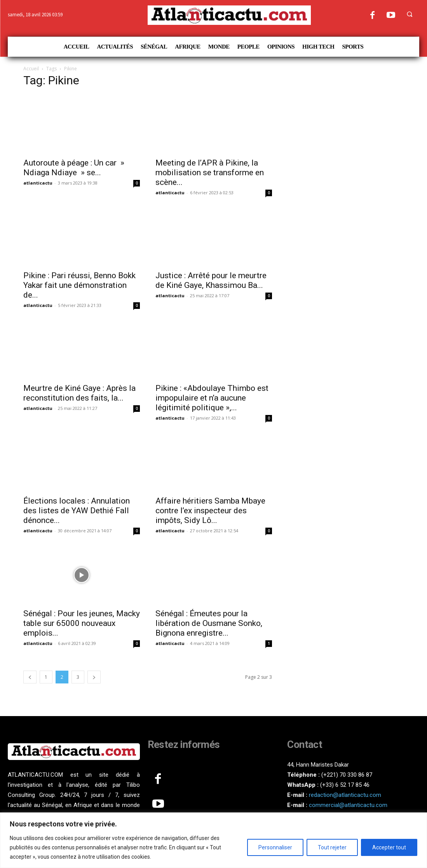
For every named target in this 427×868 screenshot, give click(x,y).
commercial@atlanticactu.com (348, 805)
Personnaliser (275, 847)
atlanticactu (38, 183)
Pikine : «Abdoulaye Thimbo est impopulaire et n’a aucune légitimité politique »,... (212, 398)
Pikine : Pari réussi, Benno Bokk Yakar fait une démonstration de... (79, 285)
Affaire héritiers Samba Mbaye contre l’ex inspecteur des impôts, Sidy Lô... (210, 511)
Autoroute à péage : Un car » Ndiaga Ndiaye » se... (74, 168)
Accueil (31, 69)
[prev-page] (30, 677)
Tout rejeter (332, 847)
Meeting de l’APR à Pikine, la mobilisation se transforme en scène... (210, 173)
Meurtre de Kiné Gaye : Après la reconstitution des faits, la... (79, 393)
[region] (213, 840)
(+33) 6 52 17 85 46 (345, 785)
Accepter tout (389, 847)
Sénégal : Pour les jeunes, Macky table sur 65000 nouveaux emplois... (82, 623)
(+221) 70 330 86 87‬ (347, 775)
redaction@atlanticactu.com (345, 795)
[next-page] (94, 677)
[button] (410, 14)
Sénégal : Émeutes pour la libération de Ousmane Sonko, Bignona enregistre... (209, 623)
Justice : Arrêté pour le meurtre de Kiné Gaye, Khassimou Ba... (211, 280)
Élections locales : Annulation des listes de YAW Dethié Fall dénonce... (77, 511)
